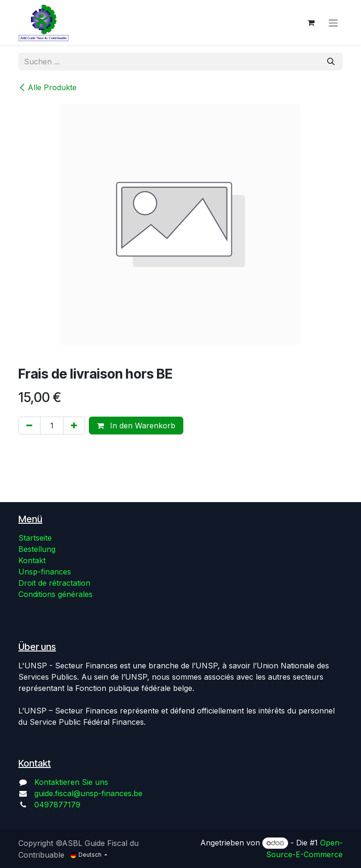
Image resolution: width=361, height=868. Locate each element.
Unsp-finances (45, 572)
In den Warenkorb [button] (136, 426)
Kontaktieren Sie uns (71, 782)
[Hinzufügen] (74, 426)
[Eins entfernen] (29, 426)
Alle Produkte (47, 87)
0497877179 (57, 805)
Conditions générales (55, 594)
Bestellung (37, 549)
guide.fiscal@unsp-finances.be (88, 793)
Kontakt (32, 560)
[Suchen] (331, 62)
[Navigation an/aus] (333, 23)
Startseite (35, 538)
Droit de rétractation (54, 583)
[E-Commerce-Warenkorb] (311, 23)
